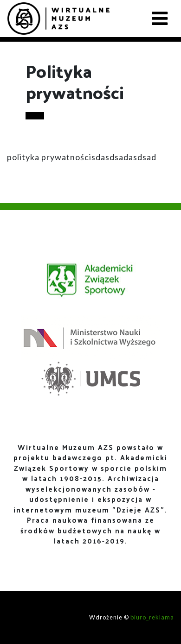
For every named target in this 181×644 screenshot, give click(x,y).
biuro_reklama (152, 617)
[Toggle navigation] (160, 19)
